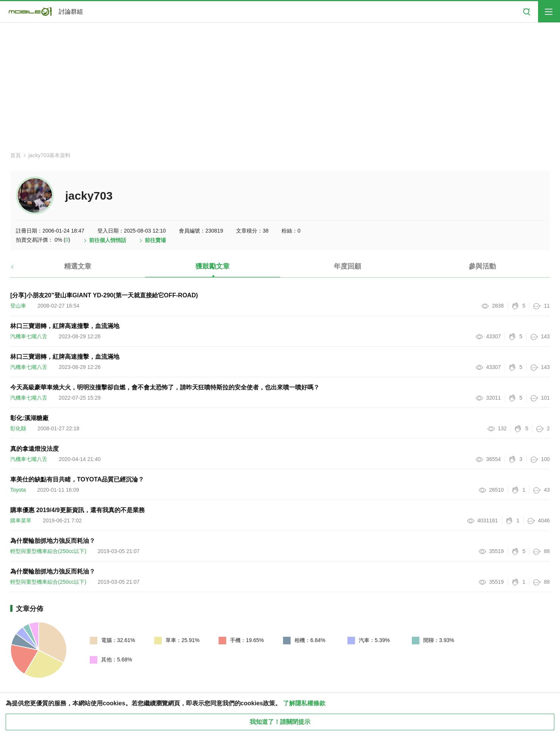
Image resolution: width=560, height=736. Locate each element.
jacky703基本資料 (49, 155)
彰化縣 (18, 428)
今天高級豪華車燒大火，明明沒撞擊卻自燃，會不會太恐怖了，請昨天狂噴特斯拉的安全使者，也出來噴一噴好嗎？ (165, 387)
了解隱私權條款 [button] (304, 703)
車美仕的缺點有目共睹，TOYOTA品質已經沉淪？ (77, 479)
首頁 (16, 155)
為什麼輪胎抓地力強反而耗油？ (53, 541)
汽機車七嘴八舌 (29, 336)
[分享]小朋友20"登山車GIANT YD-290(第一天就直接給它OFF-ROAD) (104, 295)
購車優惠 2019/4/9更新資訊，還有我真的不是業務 (77, 510)
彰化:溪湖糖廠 (29, 418)
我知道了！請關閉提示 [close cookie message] (280, 722)
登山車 (18, 306)
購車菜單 (21, 520)
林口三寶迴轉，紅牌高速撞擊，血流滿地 (65, 326)
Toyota (18, 490)
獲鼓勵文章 (213, 266)
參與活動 (482, 266)
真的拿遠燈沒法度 (34, 449)
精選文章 (78, 266)
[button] (19, 269)
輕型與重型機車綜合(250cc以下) (48, 551)
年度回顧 (347, 266)
